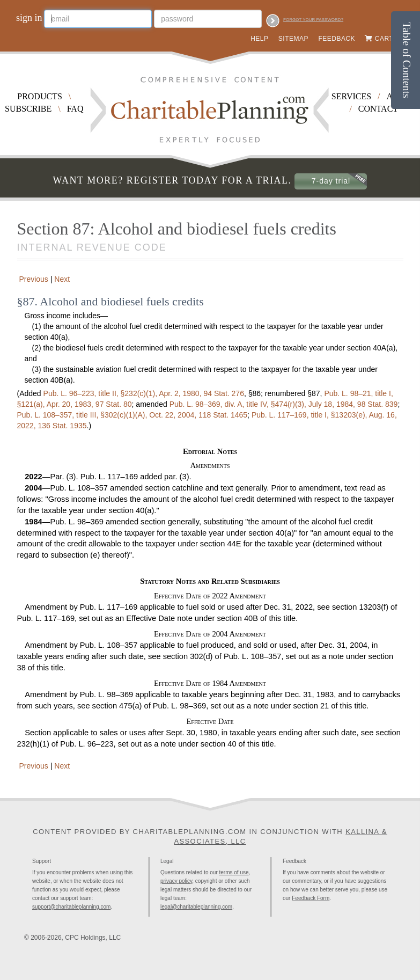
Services (351, 96)
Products (40, 96)
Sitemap (293, 39)
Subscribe (28, 109)
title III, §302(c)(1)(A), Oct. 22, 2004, (132, 415)
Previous (33, 279)
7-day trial (331, 181)
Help (259, 39)
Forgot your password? (313, 20)
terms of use (234, 872)
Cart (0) (389, 39)
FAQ (75, 109)
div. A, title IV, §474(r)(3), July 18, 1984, (284, 404)
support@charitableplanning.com (71, 907)
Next (63, 279)
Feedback (337, 39)
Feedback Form (311, 898)
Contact (378, 109)
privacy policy (176, 881)
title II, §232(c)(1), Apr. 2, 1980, (144, 393)
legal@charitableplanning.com (196, 907)
